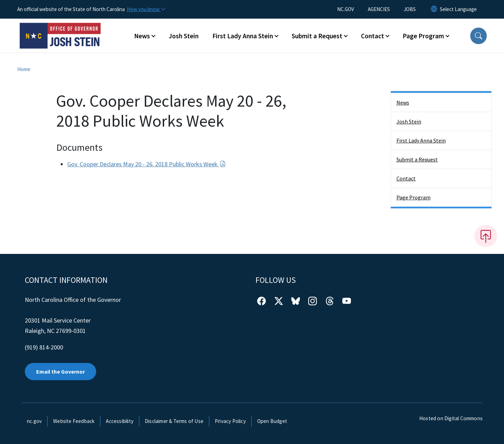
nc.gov (34, 421)
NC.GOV (346, 9)
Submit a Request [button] (317, 36)
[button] (478, 36)
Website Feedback (74, 421)
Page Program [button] (423, 36)
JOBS (410, 9)
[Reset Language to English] (434, 9)
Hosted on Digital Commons (451, 418)
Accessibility (120, 421)
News (403, 102)
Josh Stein (184, 36)
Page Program (414, 197)
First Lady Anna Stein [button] (243, 36)
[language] (458, 9)
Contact (406, 178)
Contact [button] (372, 36)
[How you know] (146, 9)
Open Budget (272, 421)
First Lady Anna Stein (421, 140)
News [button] (142, 36)
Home (24, 69)
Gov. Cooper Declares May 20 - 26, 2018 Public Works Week (146, 164)
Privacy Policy (230, 421)
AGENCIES (379, 9)
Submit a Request (417, 159)
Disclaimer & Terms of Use (174, 421)
